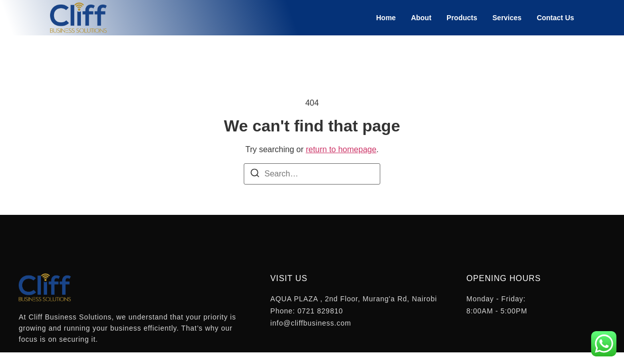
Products (462, 18)
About (421, 18)
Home (386, 18)
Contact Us (555, 18)
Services (507, 18)
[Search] (255, 175)
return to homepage (341, 149)
